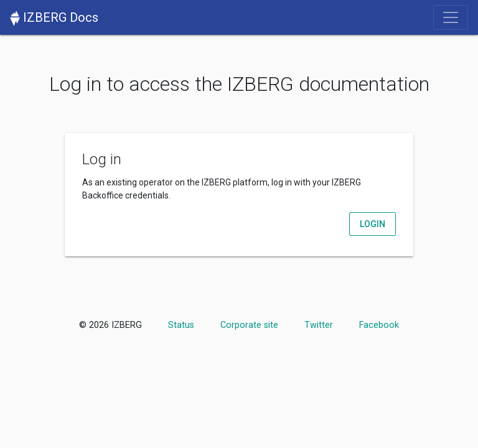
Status (181, 325)
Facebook (379, 325)
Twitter (319, 325)
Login (373, 224)
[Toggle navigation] (451, 17)
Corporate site (249, 325)
